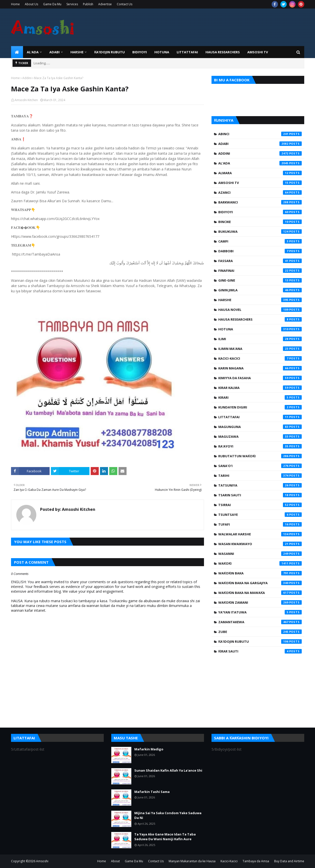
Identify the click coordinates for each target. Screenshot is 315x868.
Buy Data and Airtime (289, 861)
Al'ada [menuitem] (33, 52)
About (115, 861)
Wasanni (260, 554)
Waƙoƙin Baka (260, 573)
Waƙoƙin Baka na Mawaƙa (260, 593)
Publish (88, 4)
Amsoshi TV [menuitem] (258, 52)
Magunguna (260, 427)
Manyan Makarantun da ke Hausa (192, 861)
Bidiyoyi (260, 212)
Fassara (260, 261)
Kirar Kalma (260, 388)
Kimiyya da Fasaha (260, 378)
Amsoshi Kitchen (26, 100)
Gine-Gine (260, 280)
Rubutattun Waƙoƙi (260, 456)
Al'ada (260, 163)
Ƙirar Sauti (260, 651)
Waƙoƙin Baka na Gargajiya (260, 583)
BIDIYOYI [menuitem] (140, 52)
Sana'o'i (260, 466)
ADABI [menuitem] (55, 52)
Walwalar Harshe (260, 534)
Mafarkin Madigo (149, 749)
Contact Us (125, 4)
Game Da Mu (52, 4)
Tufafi (260, 524)
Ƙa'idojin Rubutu (260, 641)
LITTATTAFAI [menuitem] (187, 52)
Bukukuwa (260, 232)
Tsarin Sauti (260, 495)
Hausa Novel (260, 310)
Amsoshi (42, 861)
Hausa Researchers (260, 319)
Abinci (260, 134)
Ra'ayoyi (260, 446)
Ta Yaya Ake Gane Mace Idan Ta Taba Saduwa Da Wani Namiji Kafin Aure (165, 837)
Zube (260, 632)
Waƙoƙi (260, 563)
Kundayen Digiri (260, 407)
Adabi (260, 144)
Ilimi (260, 339)
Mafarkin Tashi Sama (152, 792)
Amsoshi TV (260, 183)
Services (72, 4)
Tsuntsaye (260, 515)
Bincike (260, 222)
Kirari (260, 397)
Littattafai (260, 417)
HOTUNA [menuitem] (162, 52)
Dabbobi (260, 251)
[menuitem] (17, 52)
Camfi (260, 241)
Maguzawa (260, 437)
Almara (260, 173)
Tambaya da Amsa (256, 861)
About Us (31, 4)
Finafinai (260, 271)
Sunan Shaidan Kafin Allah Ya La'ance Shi (168, 770)
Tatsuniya (260, 485)
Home (15, 4)
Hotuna (260, 329)
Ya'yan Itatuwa (260, 612)
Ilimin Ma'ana (260, 349)
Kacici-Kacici (260, 358)
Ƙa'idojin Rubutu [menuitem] (110, 52)
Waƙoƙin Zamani (260, 602)
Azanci (260, 192)
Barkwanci (260, 202)
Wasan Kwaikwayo (260, 544)
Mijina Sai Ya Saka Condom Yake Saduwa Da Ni (168, 815)
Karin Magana (260, 368)
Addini (27, 78)
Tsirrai (260, 505)
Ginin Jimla (260, 290)
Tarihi (260, 476)
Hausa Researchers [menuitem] (223, 52)
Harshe (260, 300)
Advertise (105, 4)
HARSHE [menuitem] (77, 52)
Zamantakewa (260, 622)
